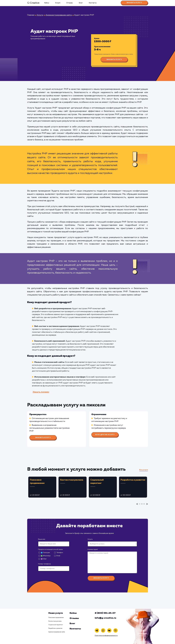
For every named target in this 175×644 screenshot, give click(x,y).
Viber (44, 559)
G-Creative (33, 3)
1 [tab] (140, 505)
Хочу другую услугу (105, 435)
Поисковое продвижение (56, 618)
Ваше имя (42, 539)
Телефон (60, 553)
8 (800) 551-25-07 (105, 613)
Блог (81, 3)
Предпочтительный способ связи (50, 549)
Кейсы (47, 3)
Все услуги (144, 470)
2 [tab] (142, 505)
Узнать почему (41, 392)
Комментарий (93, 549)
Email (58, 556)
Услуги (58, 3)
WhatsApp (46, 556)
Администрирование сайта (57, 632)
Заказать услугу (134, 3)
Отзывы (70, 3)
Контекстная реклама (55, 621)
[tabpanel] (42, 487)
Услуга (90, 539)
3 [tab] (145, 505)
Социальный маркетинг (56, 625)
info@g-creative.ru (106, 618)
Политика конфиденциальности (106, 636)
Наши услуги (56, 613)
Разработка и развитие (55, 628)
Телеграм (45, 553)
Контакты (93, 3)
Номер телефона (44, 564)
